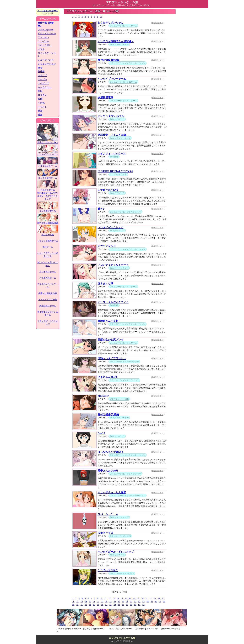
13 (113, 598)
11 (105, 598)
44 (148, 601)
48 (164, 601)
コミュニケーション (47, 54)
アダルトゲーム (48, 189)
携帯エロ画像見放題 (48, 293)
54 (94, 605)
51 (82, 605)
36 (115, 601)
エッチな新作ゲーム (48, 177)
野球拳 (41, 71)
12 (109, 598)
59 (115, 605)
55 (98, 605)
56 (102, 605)
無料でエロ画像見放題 (48, 222)
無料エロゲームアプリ (48, 193)
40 (131, 601)
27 (78, 601)
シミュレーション (47, 64)
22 (151, 598)
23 (155, 598)
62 (127, 605)
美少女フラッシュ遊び (48, 141)
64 (135, 605)
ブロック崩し (45, 45)
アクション (43, 37)
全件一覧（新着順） (46, 24)
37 (119, 601)
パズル (41, 49)
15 (122, 598)
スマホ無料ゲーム (48, 278)
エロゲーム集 (48, 234)
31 (94, 601)
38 (123, 601)
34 (106, 601)
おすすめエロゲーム (48, 165)
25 (163, 598)
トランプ (42, 75)
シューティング (46, 60)
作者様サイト (158, 23)
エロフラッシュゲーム (48, 11)
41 (135, 601)
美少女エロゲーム (48, 306)
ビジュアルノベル (47, 33)
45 (152, 601)
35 (111, 601)
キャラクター (45, 87)
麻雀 (40, 68)
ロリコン (42, 95)
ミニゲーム (43, 41)
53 (90, 605)
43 (144, 601)
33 (102, 601)
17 (130, 598)
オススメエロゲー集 (48, 300)
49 (73, 605)
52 (86, 605)
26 (73, 601)
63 (131, 605)
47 (160, 601)
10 (101, 16)
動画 (40, 111)
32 (98, 601)
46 (156, 601)
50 (78, 605)
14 (118, 598)
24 (159, 598)
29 (86, 601)
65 (139, 605)
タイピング (43, 83)
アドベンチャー (46, 30)
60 (119, 605)
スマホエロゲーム (48, 272)
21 (147, 598)
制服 (40, 91)
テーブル (42, 79)
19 (138, 598)
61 (123, 605)
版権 (40, 99)
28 (82, 601)
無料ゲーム (48, 247)
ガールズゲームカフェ (48, 153)
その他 (41, 103)
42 (139, 601)
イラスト (42, 107)
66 (144, 605)
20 (142, 598)
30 (90, 601)
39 (127, 601)
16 (126, 598)
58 (111, 605)
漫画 (40, 115)
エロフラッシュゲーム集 (122, 638)
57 (106, 605)
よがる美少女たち (48, 210)
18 (134, 598)
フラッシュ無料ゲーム (48, 241)
